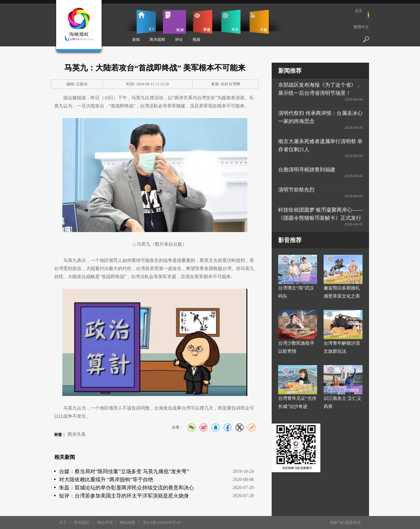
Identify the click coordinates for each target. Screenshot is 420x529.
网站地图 (128, 523)
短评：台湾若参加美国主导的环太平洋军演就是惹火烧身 (124, 496)
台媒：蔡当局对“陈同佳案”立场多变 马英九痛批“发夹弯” (124, 471)
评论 (179, 40)
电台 (231, 22)
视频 (196, 40)
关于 (63, 523)
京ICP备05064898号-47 (162, 523)
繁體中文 (361, 27)
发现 (203, 22)
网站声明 (105, 523)
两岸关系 (77, 434)
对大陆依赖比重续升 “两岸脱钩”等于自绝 (106, 480)
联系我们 (82, 523)
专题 (259, 22)
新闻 (136, 40)
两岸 (174, 22)
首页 (146, 22)
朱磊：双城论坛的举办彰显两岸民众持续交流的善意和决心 (127, 488)
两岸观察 (157, 40)
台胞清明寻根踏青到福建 (307, 170)
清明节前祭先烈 (296, 190)
